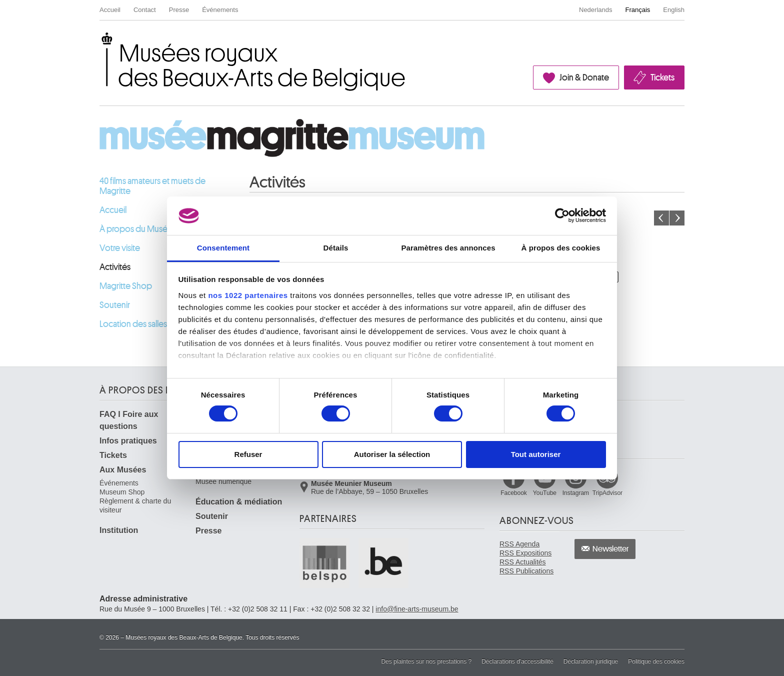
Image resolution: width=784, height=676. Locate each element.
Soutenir (115, 305)
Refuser (248, 454)
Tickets (662, 77)
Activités (115, 267)
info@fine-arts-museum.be (417, 609)
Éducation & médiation (239, 502)
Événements (220, 10)
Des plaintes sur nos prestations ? (426, 661)
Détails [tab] (336, 248)
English (674, 10)
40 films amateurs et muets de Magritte (152, 186)
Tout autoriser (536, 454)
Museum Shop (122, 492)
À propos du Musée (136, 229)
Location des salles (133, 324)
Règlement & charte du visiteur (135, 505)
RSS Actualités (523, 562)
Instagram (576, 493)
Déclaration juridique (591, 661)
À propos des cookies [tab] (561, 248)
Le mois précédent (661, 218)
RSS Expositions (525, 553)
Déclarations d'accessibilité (517, 661)
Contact (145, 10)
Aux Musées (123, 470)
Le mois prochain (677, 218)
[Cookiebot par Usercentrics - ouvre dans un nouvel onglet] (562, 215)
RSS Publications (526, 571)
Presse (179, 10)
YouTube (545, 493)
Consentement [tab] (223, 248)
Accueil (110, 10)
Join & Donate (584, 77)
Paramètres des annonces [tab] (448, 248)
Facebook (514, 493)
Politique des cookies (656, 661)
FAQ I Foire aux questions (129, 420)
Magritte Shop (126, 286)
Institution (119, 530)
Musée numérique (223, 481)
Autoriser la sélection (392, 454)
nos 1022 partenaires (248, 295)
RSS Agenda (519, 544)
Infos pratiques (128, 441)
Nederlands (596, 10)
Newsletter (611, 549)
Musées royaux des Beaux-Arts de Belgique (100, 42)
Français (638, 10)
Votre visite (120, 248)
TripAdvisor (607, 493)
